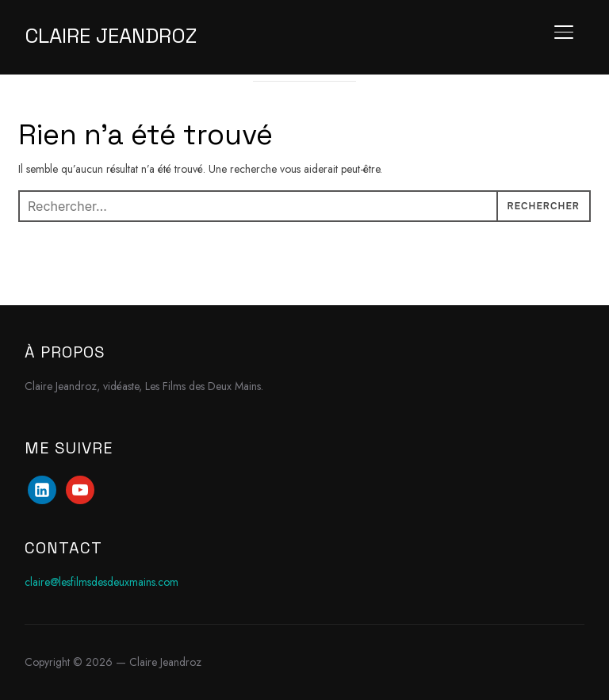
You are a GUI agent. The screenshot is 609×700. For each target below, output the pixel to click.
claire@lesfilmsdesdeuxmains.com (101, 582)
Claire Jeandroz (111, 36)
